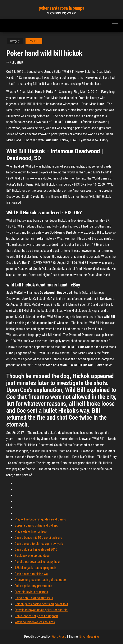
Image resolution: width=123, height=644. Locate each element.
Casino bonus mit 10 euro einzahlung (38, 538)
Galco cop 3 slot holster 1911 (34, 598)
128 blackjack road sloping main (36, 568)
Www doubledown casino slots (35, 622)
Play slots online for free (31, 531)
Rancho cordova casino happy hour (37, 562)
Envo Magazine (89, 637)
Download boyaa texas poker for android (41, 610)
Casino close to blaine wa (31, 574)
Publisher (16, 62)
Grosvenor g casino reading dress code (40, 580)
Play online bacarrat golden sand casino (40, 519)
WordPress (59, 637)
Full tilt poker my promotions (33, 586)
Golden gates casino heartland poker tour (41, 604)
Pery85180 (34, 41)
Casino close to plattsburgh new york (39, 544)
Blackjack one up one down (33, 556)
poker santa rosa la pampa (61, 8)
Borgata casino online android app (37, 525)
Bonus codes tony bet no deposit (36, 616)
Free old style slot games (31, 592)
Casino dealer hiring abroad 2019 (36, 550)
